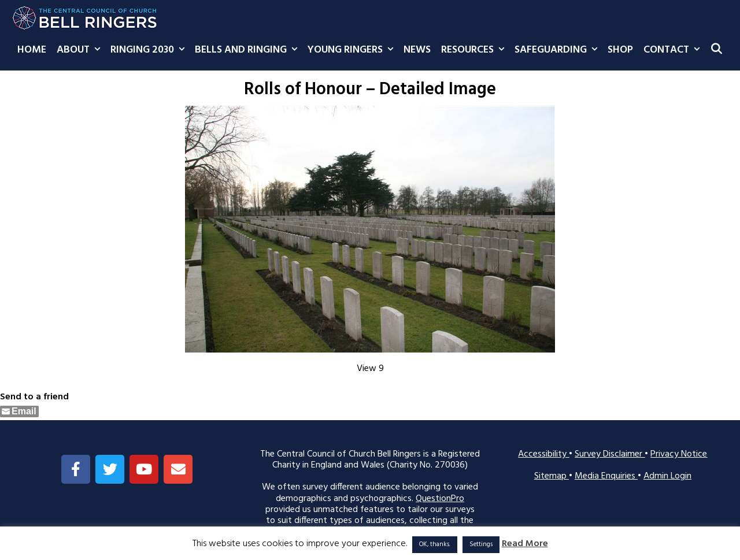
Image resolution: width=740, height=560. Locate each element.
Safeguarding (558, 50)
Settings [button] (481, 544)
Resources (475, 50)
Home (32, 50)
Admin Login (667, 476)
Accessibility (543, 454)
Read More (525, 544)
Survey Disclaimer (610, 454)
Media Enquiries (606, 476)
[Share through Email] (19, 411)
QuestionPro (440, 499)
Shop (620, 50)
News (417, 50)
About (81, 50)
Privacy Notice (679, 454)
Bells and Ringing (249, 50)
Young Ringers (353, 50)
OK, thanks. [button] (435, 544)
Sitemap (552, 476)
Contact (674, 50)
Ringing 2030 (150, 50)
